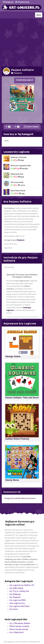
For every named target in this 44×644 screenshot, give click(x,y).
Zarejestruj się (22, 2)
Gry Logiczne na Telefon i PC (22, 585)
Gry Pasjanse (15, 597)
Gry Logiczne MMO (18, 600)
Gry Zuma (14, 609)
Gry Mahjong (15, 594)
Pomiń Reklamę (25, 80)
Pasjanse (17, 73)
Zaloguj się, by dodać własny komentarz (20, 498)
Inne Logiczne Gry (17, 603)
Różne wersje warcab (19, 629)
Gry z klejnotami (16, 632)
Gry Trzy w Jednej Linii (19, 591)
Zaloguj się (8, 2)
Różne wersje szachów (19, 626)
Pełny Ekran (31, 127)
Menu (39, 15)
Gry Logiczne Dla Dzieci (19, 606)
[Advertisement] (22, 42)
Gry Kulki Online (16, 588)
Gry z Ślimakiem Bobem (20, 623)
